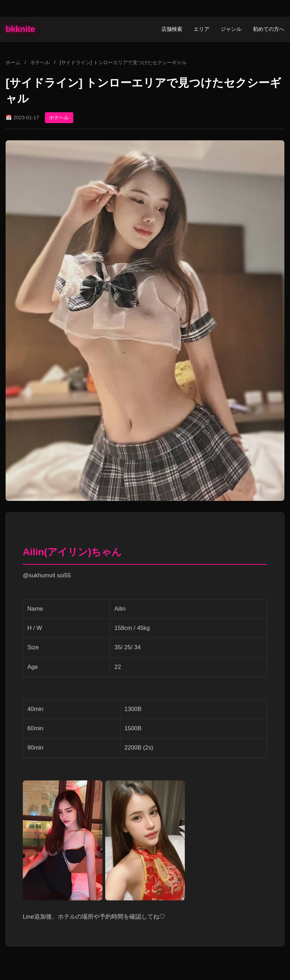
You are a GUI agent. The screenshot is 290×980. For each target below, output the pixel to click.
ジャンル (231, 29)
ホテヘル (41, 62)
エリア (201, 29)
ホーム (13, 62)
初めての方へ (269, 29)
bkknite (20, 29)
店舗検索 (172, 29)
